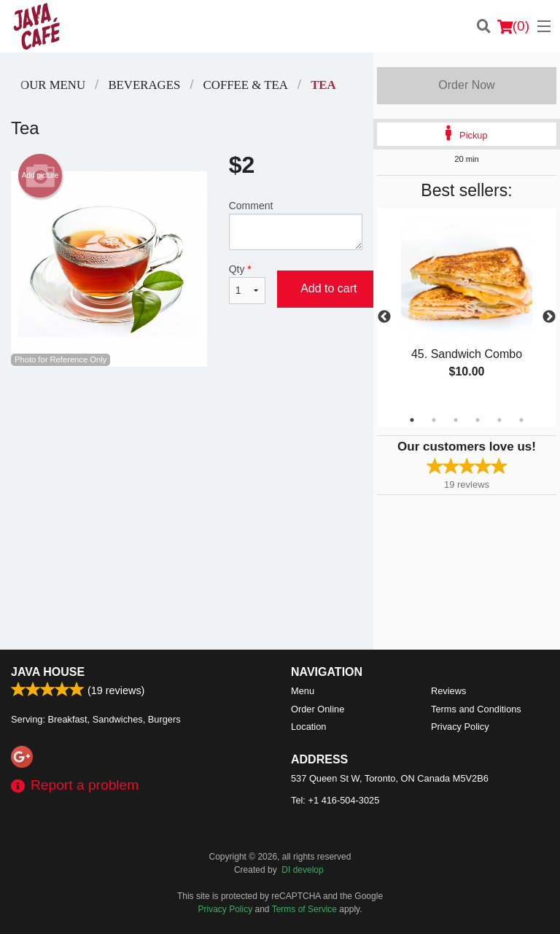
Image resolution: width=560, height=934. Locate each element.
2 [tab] (434, 420)
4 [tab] (478, 420)
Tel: (335, 800)
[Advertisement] (187, 414)
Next (549, 317)
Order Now (466, 85)
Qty (247, 284)
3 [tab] (456, 420)
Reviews (448, 691)
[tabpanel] (467, 309)
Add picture (40, 176)
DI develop (302, 870)
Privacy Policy (460, 727)
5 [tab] (499, 420)
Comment (296, 225)
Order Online (318, 709)
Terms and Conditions (476, 709)
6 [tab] (521, 420)
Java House (48, 672)
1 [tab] (412, 420)
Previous (384, 317)
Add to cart (328, 288)
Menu (303, 691)
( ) (513, 26)
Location (308, 727)
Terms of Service (304, 909)
